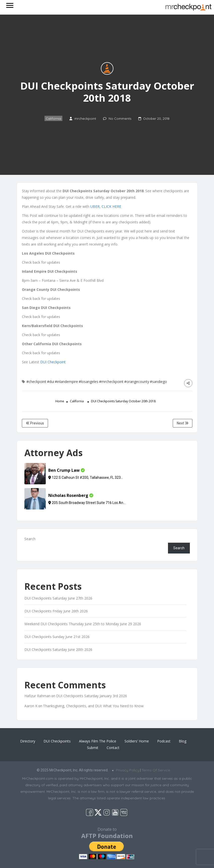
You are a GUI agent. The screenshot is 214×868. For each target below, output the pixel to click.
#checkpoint (36, 382)
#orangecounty (137, 382)
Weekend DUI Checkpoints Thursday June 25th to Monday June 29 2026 (83, 624)
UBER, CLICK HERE (106, 206)
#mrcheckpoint (111, 382)
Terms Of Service (156, 770)
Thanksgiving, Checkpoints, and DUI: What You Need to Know (93, 706)
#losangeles (89, 382)
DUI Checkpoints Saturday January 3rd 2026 (92, 696)
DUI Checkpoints (57, 741)
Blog (183, 741)
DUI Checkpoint (53, 362)
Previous (35, 423)
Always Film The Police (98, 741)
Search (30, 539)
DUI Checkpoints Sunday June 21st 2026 (57, 637)
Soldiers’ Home (137, 741)
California (53, 119)
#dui (51, 382)
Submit (93, 748)
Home (60, 401)
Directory (28, 741)
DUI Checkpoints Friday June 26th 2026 (56, 611)
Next (183, 423)
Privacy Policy (128, 770)
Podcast (164, 741)
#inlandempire (66, 382)
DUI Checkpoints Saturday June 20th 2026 (58, 649)
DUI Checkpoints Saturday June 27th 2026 (58, 598)
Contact (113, 748)
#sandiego (158, 382)
